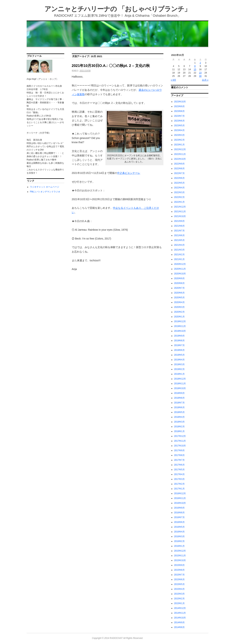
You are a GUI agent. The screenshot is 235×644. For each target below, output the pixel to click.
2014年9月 (179, 622)
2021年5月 (179, 240)
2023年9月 (179, 106)
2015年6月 (179, 579)
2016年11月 (180, 498)
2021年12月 (180, 207)
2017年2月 (179, 484)
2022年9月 (179, 164)
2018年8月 (179, 398)
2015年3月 (179, 594)
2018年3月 (179, 422)
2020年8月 (179, 283)
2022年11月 (180, 154)
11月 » (205, 80)
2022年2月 (179, 197)
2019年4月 (179, 360)
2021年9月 (179, 221)
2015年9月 (179, 565)
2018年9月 (179, 393)
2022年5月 (179, 183)
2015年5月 (179, 584)
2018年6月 (179, 407)
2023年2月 (179, 140)
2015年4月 (179, 589)
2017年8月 (179, 455)
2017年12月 (180, 436)
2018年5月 (179, 412)
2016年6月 (179, 522)
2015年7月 (179, 575)
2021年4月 (179, 245)
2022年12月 (180, 149)
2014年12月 (180, 608)
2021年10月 (180, 216)
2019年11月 (180, 326)
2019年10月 (180, 331)
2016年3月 (179, 536)
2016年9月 (179, 508)
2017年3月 (179, 479)
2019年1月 (179, 374)
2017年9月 (179, 450)
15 (195, 69)
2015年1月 (179, 603)
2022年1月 (179, 202)
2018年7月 (179, 403)
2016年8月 (179, 513)
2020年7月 (179, 288)
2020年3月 (179, 307)
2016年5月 (179, 527)
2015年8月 (179, 570)
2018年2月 (179, 427)
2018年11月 (180, 384)
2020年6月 (179, 293)
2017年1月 (179, 489)
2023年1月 (179, 145)
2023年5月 (179, 126)
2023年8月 (179, 111)
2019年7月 (179, 345)
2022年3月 (179, 192)
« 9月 (173, 80)
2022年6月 (179, 178)
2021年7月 (179, 231)
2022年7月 (179, 173)
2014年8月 (179, 627)
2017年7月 (179, 460)
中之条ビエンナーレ (129, 173)
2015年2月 (179, 599)
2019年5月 (179, 355)
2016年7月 (179, 517)
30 (200, 76)
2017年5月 (179, 470)
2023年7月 (179, 116)
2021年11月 (180, 212)
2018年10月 (180, 388)
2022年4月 (179, 188)
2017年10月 (180, 446)
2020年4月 (179, 302)
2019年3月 (179, 364)
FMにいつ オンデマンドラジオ (45, 192)
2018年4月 (179, 417)
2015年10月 (180, 560)
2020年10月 (180, 274)
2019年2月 (179, 369)
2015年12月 (180, 551)
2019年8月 (179, 341)
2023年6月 (179, 121)
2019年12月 (180, 321)
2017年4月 (179, 474)
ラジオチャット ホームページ (45, 187)
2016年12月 (180, 493)
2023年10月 (180, 102)
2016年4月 (179, 532)
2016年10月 (180, 503)
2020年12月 (180, 264)
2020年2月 (179, 312)
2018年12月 (180, 379)
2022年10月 (180, 159)
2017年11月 (180, 441)
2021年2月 (179, 255)
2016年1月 (179, 546)
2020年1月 (179, 317)
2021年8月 (179, 226)
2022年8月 (179, 169)
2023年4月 (179, 130)
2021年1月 (179, 259)
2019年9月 (179, 336)
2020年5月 (179, 298)
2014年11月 (180, 613)
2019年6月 (179, 350)
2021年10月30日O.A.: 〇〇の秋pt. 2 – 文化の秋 (111, 66)
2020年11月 (180, 269)
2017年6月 (179, 465)
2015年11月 (180, 556)
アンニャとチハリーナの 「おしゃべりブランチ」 (117, 9)
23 (200, 73)
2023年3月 (179, 135)
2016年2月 (179, 541)
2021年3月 (179, 250)
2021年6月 (179, 235)
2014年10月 (180, 618)
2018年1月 (179, 431)
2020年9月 (179, 278)
